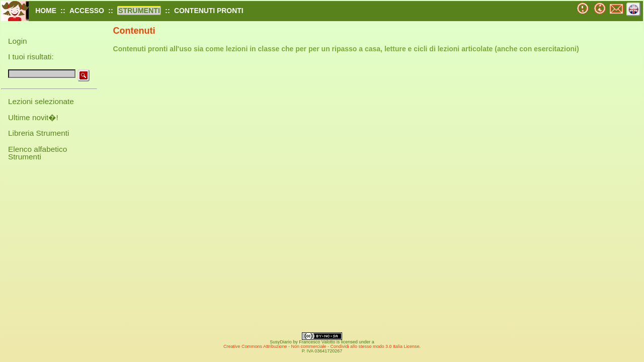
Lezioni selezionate (41, 101)
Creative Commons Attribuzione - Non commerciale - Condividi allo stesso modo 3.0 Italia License (321, 346)
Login (18, 41)
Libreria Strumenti (38, 133)
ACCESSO (87, 11)
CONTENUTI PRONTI (209, 11)
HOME (46, 11)
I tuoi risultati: (31, 57)
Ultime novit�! (33, 117)
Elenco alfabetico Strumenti (37, 153)
